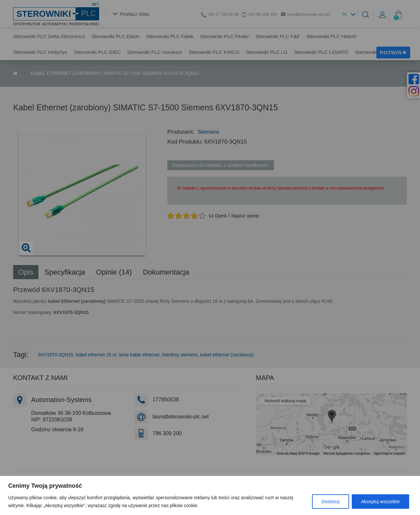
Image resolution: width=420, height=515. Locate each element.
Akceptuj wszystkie (380, 502)
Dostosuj (330, 502)
